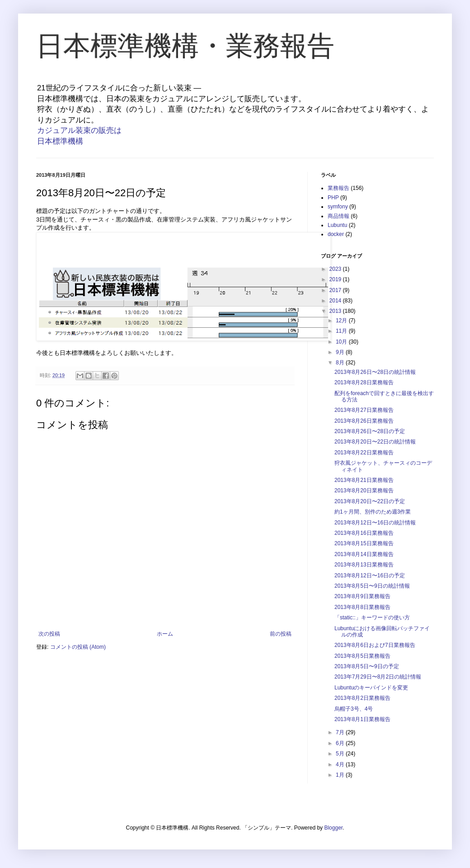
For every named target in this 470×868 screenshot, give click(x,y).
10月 (342, 342)
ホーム (165, 634)
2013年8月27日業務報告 (364, 410)
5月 (341, 754)
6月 (341, 743)
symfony (338, 207)
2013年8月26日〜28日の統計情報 (375, 372)
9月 (341, 352)
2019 (336, 279)
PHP (333, 198)
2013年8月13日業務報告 (364, 565)
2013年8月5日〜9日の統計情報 (372, 586)
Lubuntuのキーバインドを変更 (371, 688)
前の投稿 (281, 634)
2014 (336, 301)
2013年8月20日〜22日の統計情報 (375, 442)
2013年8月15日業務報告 (364, 543)
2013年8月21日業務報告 (364, 480)
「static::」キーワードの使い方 (372, 618)
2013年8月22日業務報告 (364, 453)
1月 (341, 775)
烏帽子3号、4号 (354, 709)
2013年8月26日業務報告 (364, 421)
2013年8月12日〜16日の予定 (370, 576)
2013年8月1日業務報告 (362, 719)
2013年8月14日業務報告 (364, 554)
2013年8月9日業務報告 (362, 596)
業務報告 (338, 188)
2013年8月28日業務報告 (364, 382)
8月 (341, 363)
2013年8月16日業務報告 (364, 533)
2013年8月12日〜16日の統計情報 (375, 523)
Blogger (333, 828)
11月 (342, 331)
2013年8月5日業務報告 (362, 656)
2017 (336, 290)
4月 (341, 764)
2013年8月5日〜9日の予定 (367, 666)
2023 (336, 269)
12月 (342, 321)
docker (336, 234)
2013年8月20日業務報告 (364, 491)
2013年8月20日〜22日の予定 (370, 501)
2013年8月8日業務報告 (362, 607)
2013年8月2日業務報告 (362, 698)
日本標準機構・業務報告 (185, 46)
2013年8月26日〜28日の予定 (370, 431)
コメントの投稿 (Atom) (78, 647)
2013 (336, 311)
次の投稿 (49, 634)
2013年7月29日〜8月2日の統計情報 (378, 677)
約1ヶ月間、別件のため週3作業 (373, 512)
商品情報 (338, 216)
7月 (341, 732)
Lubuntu (337, 225)
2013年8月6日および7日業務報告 (375, 645)
